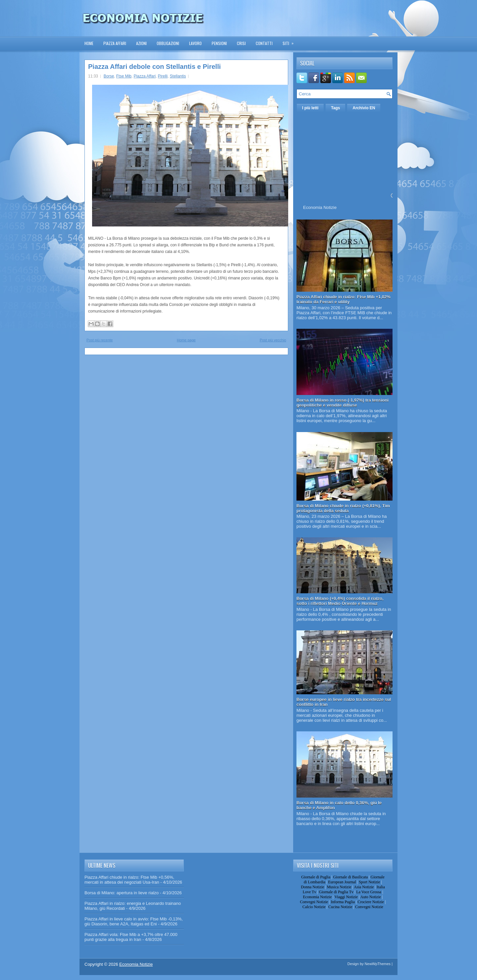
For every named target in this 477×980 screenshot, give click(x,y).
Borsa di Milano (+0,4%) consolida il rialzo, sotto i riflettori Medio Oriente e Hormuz (340, 601)
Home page (186, 340)
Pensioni (219, 43)
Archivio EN (364, 108)
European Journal (342, 882)
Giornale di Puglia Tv (336, 892)
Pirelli (163, 76)
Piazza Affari (115, 43)
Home (89, 43)
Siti (290, 41)
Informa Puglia (343, 902)
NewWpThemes (378, 964)
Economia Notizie (320, 207)
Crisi (241, 43)
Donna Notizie (312, 887)
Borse (109, 76)
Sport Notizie (369, 882)
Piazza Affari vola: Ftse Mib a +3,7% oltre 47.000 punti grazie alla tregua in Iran (131, 937)
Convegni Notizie (314, 902)
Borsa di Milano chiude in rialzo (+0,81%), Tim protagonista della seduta (343, 508)
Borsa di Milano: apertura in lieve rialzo (122, 893)
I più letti (310, 108)
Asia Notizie (364, 887)
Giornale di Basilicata (351, 877)
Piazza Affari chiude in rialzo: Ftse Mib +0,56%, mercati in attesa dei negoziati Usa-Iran (129, 880)
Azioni (141, 43)
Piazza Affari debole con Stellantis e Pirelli (155, 67)
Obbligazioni (168, 43)
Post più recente (100, 340)
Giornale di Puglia (316, 877)
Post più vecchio (273, 340)
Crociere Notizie (371, 902)
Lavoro (195, 43)
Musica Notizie (339, 887)
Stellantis (178, 76)
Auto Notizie (371, 897)
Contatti (264, 43)
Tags (335, 108)
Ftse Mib (124, 76)
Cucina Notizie (340, 907)
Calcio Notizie (314, 907)
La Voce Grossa (369, 892)
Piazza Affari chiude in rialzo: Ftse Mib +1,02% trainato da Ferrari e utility (344, 299)
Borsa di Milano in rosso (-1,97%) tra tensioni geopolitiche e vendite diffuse (343, 403)
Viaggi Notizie (346, 897)
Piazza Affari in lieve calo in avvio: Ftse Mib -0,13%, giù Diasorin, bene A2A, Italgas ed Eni (134, 921)
